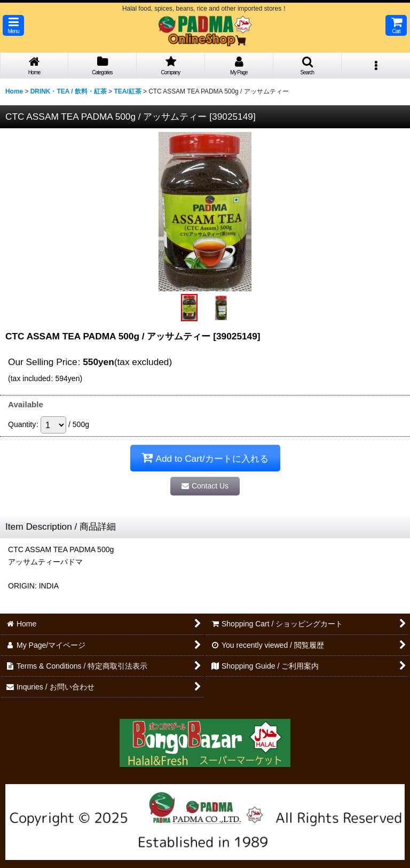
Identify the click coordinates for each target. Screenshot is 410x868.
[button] (13, 25)
